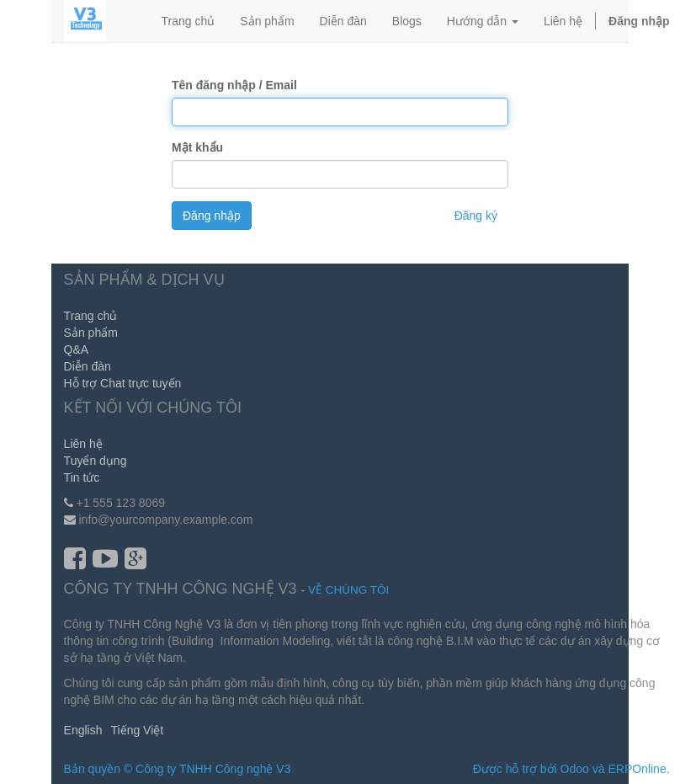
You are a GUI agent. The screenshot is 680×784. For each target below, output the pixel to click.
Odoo (575, 769)
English (83, 730)
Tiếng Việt (138, 730)
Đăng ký (476, 216)
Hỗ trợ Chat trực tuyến (123, 383)
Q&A (77, 349)
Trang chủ (91, 316)
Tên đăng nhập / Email (234, 85)
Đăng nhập (212, 216)
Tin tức (82, 477)
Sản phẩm (91, 333)
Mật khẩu (197, 147)
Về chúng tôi (348, 590)
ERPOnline (637, 769)
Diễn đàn (88, 366)
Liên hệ (83, 444)
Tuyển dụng (96, 461)
